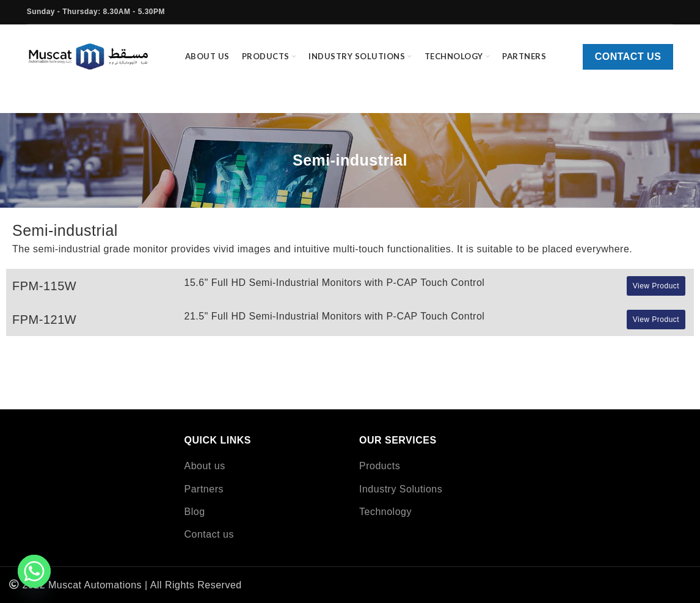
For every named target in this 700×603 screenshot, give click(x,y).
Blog (195, 512)
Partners (204, 489)
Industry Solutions (401, 489)
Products (380, 466)
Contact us (628, 57)
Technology (385, 512)
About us (205, 466)
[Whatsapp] (34, 571)
